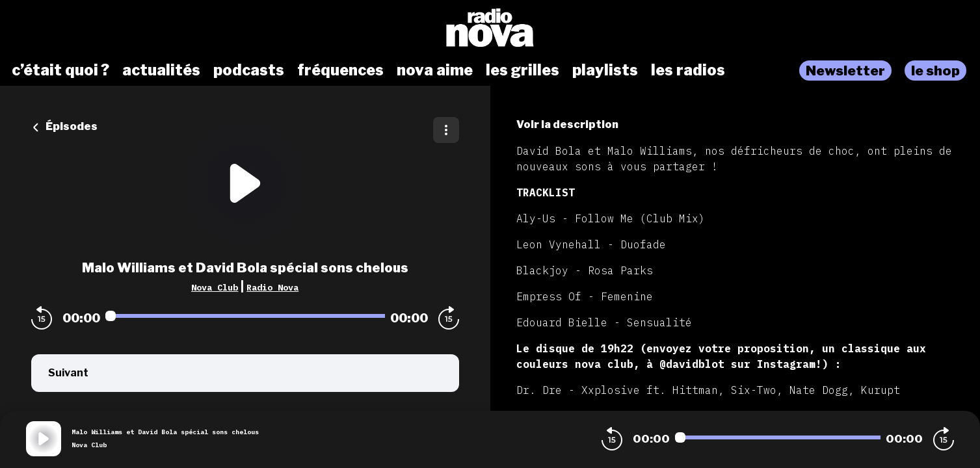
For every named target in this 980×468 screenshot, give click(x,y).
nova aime (435, 70)
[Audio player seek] (245, 316)
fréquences (340, 70)
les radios (688, 70)
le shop (935, 71)
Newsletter (845, 71)
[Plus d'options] (446, 130)
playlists (605, 70)
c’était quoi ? (60, 70)
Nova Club (215, 287)
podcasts (249, 70)
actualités (161, 70)
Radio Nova (272, 287)
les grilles (523, 70)
